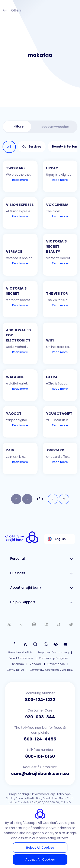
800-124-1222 (40, 700)
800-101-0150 (40, 756)
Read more (20, 180)
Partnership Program (54, 658)
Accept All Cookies (40, 859)
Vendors (36, 664)
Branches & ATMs (20, 652)
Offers (12, 11)
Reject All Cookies (40, 848)
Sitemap (18, 664)
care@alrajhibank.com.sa (40, 773)
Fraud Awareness (21, 658)
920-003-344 (40, 717)
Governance (56, 664)
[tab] (17, 127)
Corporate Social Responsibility (52, 670)
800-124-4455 (40, 739)
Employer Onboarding (53, 652)
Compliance (15, 670)
